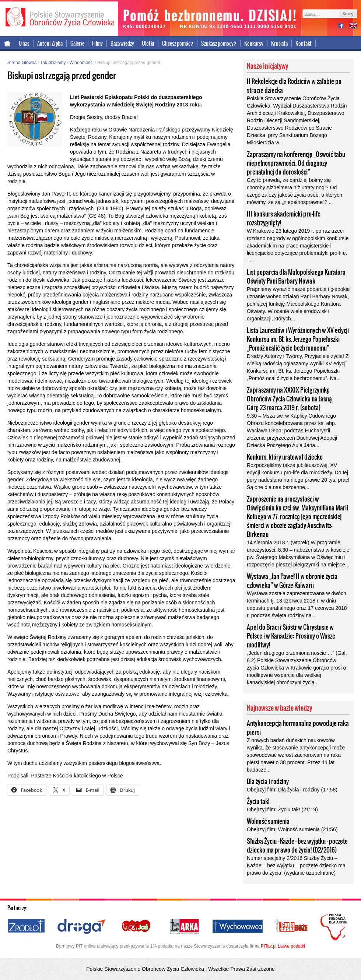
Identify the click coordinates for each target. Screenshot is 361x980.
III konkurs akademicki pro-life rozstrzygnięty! (284, 218)
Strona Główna (22, 63)
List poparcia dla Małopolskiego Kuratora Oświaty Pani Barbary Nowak (296, 277)
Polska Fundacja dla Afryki (335, 927)
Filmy (97, 43)
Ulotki (148, 43)
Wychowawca (238, 927)
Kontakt (304, 43)
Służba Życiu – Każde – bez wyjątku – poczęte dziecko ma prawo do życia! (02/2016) (297, 846)
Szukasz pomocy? (219, 43)
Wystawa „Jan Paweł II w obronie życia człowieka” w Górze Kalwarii (292, 581)
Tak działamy (53, 63)
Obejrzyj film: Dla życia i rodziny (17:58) (292, 790)
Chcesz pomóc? (178, 43)
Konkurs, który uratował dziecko (285, 457)
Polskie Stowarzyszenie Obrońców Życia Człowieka (59, 18)
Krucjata (279, 43)
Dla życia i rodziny (268, 781)
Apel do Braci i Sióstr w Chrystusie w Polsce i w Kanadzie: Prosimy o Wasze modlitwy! (291, 636)
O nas (24, 43)
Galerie (77, 43)
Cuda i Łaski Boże (291, 927)
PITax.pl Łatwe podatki (283, 946)
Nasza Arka (184, 927)
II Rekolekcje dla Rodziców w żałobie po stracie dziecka (294, 86)
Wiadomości (82, 63)
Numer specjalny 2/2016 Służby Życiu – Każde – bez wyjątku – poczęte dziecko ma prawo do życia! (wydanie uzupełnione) (296, 865)
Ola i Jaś (137, 927)
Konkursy (254, 43)
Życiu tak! (258, 801)
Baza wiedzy (122, 43)
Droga (82, 927)
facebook (344, 26)
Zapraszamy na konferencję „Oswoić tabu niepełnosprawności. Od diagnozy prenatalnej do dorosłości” (296, 163)
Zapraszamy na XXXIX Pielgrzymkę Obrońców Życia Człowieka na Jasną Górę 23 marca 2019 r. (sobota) (289, 399)
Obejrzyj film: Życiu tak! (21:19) (282, 809)
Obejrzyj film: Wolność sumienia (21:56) (292, 829)
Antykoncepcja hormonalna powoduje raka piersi (298, 728)
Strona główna (8, 43)
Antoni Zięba (50, 43)
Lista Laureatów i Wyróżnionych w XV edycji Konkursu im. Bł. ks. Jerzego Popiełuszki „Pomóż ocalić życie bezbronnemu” (298, 339)
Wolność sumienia (268, 821)
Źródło (27, 927)
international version (353, 26)
